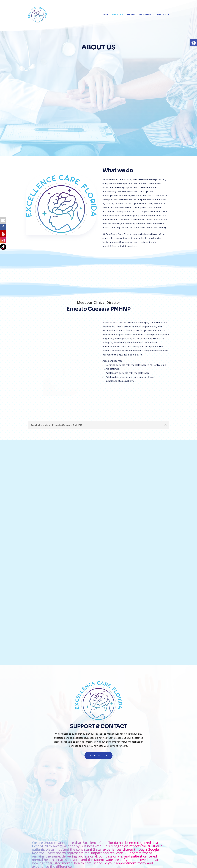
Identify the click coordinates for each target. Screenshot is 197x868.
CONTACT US (163, 15)
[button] (194, 43)
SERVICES (131, 15)
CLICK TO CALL (126, 666)
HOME (106, 15)
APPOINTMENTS (146, 15)
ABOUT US (116, 15)
